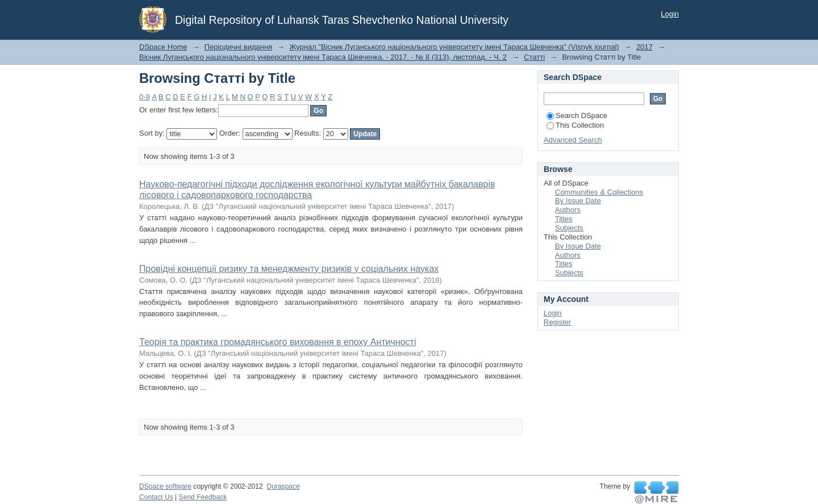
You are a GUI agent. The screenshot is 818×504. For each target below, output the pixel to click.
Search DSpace (577, 115)
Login (670, 14)
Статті (534, 57)
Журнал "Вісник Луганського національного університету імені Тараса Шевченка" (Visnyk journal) (454, 47)
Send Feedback (203, 497)
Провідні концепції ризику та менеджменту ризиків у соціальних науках (289, 269)
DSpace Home (163, 47)
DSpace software (165, 486)
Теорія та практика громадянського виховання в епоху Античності (278, 342)
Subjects (569, 228)
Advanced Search (573, 140)
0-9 (145, 97)
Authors (568, 210)
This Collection (575, 125)
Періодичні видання (238, 47)
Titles (564, 219)
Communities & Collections (599, 192)
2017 (644, 47)
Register (557, 322)
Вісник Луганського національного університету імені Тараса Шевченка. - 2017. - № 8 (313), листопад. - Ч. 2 (323, 57)
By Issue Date (578, 201)
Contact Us (156, 497)
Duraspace (283, 486)
